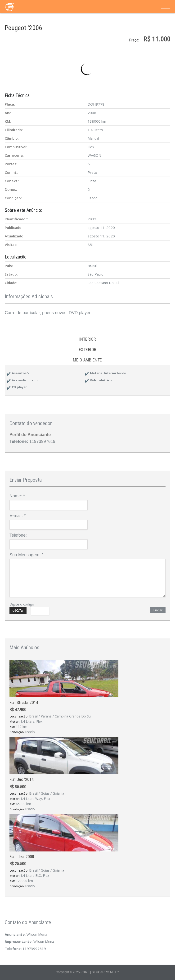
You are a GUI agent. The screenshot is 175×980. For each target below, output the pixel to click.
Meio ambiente (87, 360)
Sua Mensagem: (26, 555)
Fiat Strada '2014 (24, 702)
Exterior (88, 350)
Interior (88, 339)
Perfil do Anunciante (30, 435)
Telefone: (18, 535)
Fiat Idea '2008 (22, 857)
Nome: (17, 496)
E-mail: (18, 516)
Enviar (158, 610)
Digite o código (22, 604)
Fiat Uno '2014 (22, 779)
